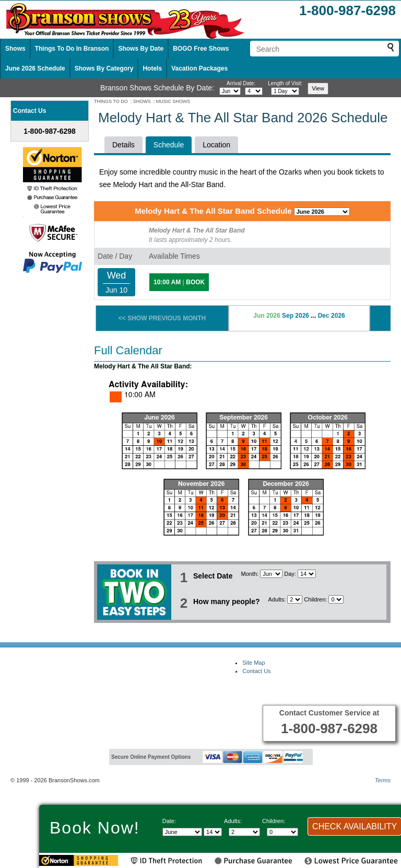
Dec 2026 (332, 316)
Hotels (152, 68)
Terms (383, 780)
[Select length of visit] (285, 91)
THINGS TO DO (111, 101)
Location (216, 145)
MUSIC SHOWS (173, 101)
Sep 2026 (296, 316)
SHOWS (142, 101)
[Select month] (230, 91)
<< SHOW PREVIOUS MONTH (162, 318)
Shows (15, 49)
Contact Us (256, 671)
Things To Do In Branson (72, 49)
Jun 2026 (267, 316)
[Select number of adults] (295, 599)
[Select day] (254, 91)
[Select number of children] (336, 599)
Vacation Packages (199, 68)
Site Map (253, 663)
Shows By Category (104, 68)
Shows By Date (141, 49)
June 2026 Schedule (35, 68)
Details (123, 145)
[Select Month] (271, 574)
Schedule (169, 145)
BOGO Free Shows (201, 49)
